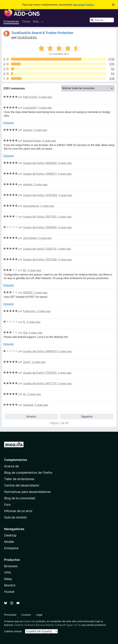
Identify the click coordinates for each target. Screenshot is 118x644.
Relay (8, 579)
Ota (25, 333)
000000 (28, 292)
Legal (39, 615)
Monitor (10, 585)
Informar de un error (18, 511)
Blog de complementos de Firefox (28, 473)
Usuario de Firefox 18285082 (40, 163)
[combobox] (102, 20)
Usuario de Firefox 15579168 (40, 259)
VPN (7, 573)
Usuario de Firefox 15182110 (40, 249)
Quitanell (28, 405)
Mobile (9, 542)
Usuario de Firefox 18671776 (40, 383)
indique (28, 621)
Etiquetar (9, 123)
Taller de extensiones (19, 479)
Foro (7, 505)
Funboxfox (29, 311)
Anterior (31, 416)
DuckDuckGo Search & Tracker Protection (42, 33)
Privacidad (10, 615)
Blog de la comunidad (20, 498)
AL (24, 394)
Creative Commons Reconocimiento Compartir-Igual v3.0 (46, 625)
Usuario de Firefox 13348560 (40, 227)
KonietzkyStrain (32, 141)
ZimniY (27, 362)
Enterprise (11, 548)
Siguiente (87, 416)
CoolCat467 (30, 108)
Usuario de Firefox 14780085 (40, 195)
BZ (25, 270)
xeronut (28, 130)
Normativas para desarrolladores (27, 492)
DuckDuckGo (27, 37)
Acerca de (11, 466)
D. (24, 322)
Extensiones (11, 21)
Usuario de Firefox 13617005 (40, 217)
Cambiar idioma (13, 631)
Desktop (10, 535)
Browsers (11, 566)
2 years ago (45, 97)
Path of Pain (30, 97)
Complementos (16, 460)
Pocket (9, 592)
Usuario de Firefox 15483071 (40, 174)
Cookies (26, 615)
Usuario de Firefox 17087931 (40, 373)
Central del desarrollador (22, 485)
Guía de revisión (16, 517)
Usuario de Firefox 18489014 (40, 351)
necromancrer (31, 206)
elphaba (28, 184)
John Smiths (30, 238)
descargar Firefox (83, 5)
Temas (26, 21)
